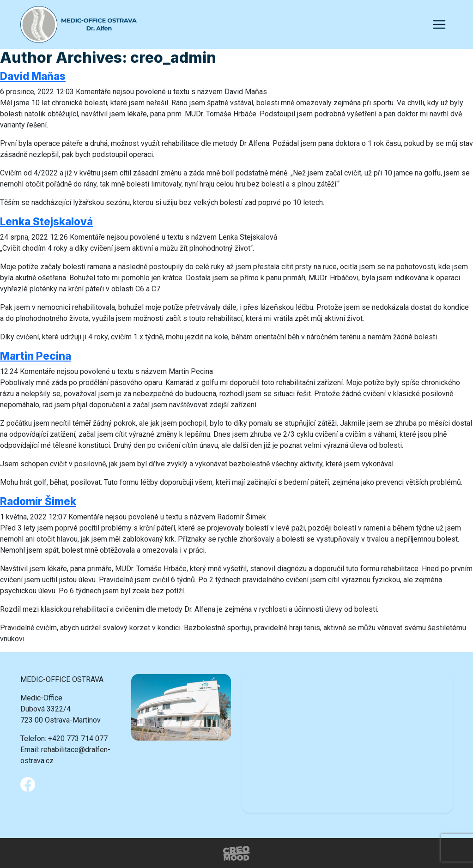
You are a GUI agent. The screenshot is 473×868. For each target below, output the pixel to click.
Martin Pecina (36, 356)
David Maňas (33, 76)
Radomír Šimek (38, 501)
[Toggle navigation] (439, 24)
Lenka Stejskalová (46, 221)
